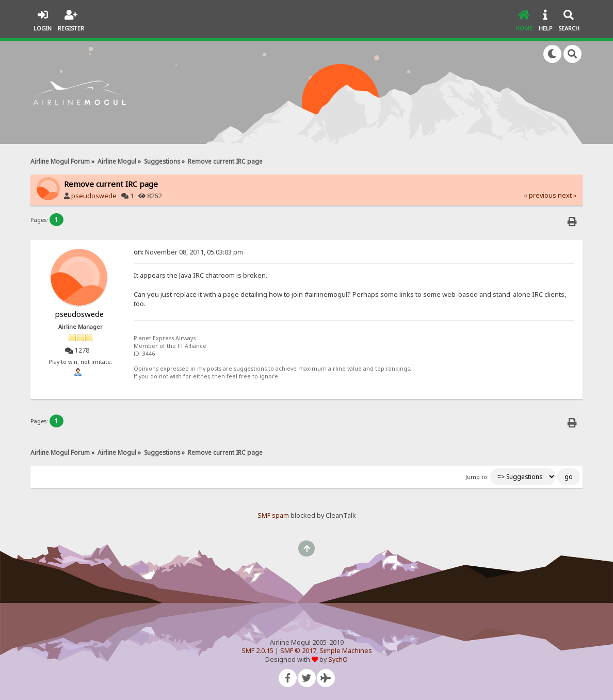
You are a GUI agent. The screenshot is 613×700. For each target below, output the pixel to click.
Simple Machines (346, 651)
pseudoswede (94, 196)
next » (567, 195)
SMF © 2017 (298, 651)
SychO (338, 659)
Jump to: (477, 477)
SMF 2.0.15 (257, 651)
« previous (540, 195)
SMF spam (273, 515)
